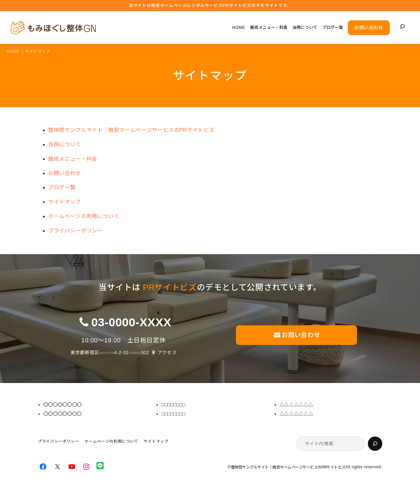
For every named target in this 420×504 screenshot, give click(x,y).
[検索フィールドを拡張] (402, 27)
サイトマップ (65, 202)
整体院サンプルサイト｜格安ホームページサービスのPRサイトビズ (131, 130)
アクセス (167, 353)
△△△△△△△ (296, 405)
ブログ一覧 (62, 187)
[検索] (375, 444)
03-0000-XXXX (131, 322)
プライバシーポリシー (75, 231)
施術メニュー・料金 (73, 159)
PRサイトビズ (170, 287)
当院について (65, 144)
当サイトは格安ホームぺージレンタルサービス (210, 6)
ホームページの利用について (84, 216)
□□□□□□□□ (173, 405)
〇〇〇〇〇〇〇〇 (63, 405)
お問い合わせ (369, 28)
